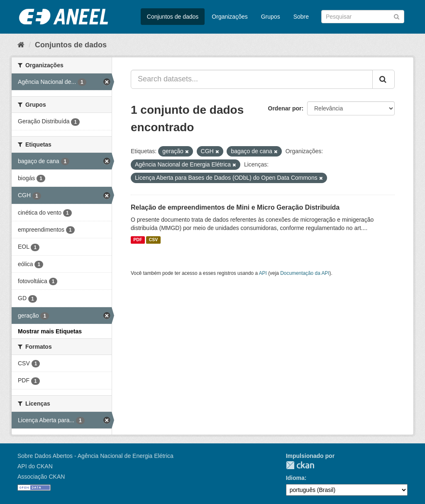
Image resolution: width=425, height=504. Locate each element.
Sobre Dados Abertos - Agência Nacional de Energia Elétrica (95, 456)
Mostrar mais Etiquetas (50, 331)
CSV (154, 240)
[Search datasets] (363, 17)
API (263, 273)
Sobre (301, 17)
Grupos (271, 17)
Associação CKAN (41, 477)
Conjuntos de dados (173, 17)
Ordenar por (285, 108)
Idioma (295, 478)
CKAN (300, 465)
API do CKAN (35, 466)
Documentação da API (305, 273)
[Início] (21, 45)
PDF (138, 240)
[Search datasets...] (252, 79)
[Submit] (397, 16)
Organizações (230, 17)
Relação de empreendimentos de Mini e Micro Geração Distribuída (235, 207)
